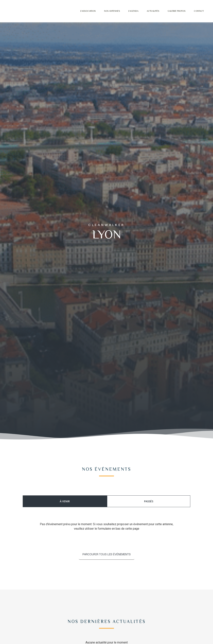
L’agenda (129, 11)
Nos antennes (108, 11)
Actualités (149, 11)
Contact (195, 11)
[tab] (65, 501)
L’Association (84, 11)
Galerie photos (172, 11)
